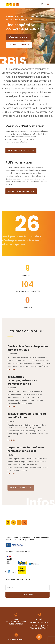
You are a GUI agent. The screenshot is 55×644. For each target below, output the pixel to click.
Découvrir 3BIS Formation (21, 191)
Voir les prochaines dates (21, 150)
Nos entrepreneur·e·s (19, 45)
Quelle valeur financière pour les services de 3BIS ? (28, 348)
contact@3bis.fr (42, 628)
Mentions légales (16, 639)
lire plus (11, 369)
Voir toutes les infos (21, 486)
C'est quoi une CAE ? (19, 37)
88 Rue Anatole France (16, 622)
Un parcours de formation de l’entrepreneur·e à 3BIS (26, 449)
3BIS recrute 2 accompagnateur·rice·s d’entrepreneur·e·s (22, 380)
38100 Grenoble (16, 624)
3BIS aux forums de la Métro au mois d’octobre (27, 416)
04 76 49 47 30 (41, 626)
